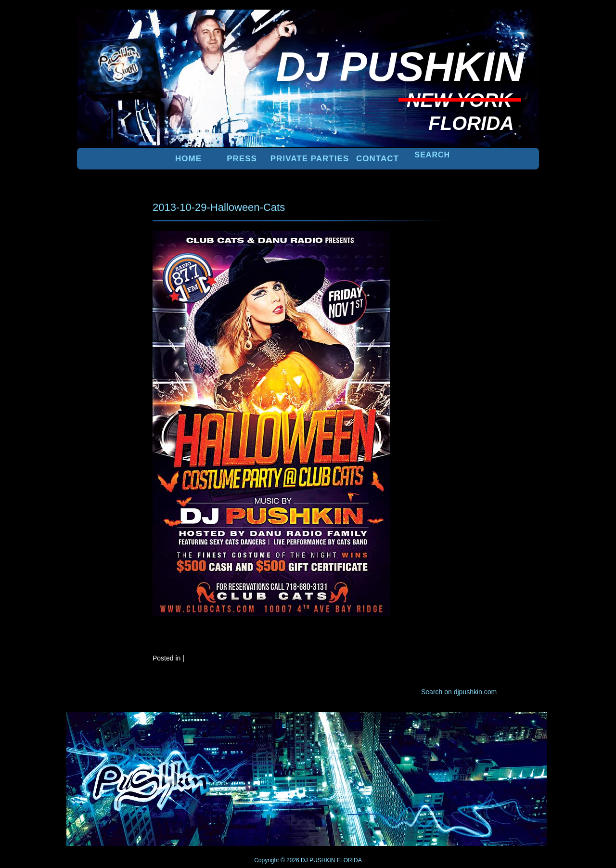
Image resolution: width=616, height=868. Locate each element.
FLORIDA (349, 860)
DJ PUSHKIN (317, 860)
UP (506, 728)
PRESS (242, 159)
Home (188, 159)
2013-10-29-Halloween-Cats (219, 207)
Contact (378, 159)
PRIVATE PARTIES (310, 159)
